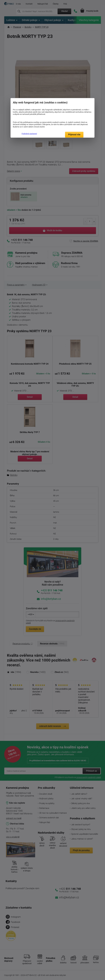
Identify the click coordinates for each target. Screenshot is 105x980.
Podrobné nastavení (29, 134)
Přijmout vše (74, 135)
